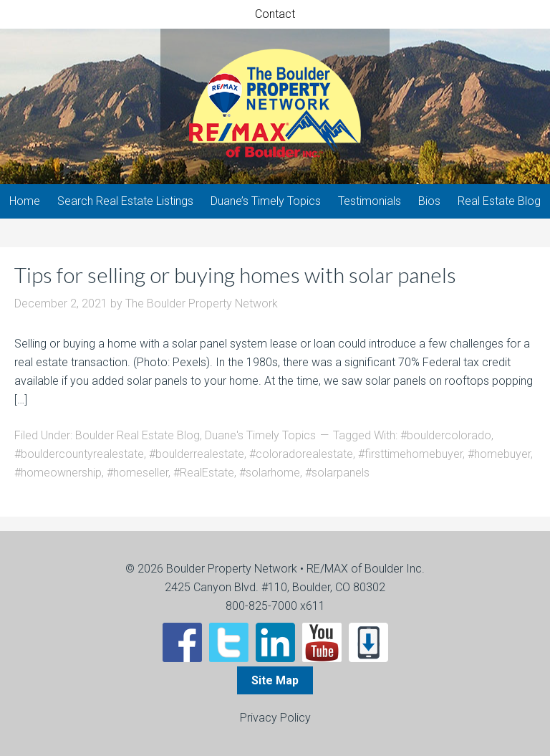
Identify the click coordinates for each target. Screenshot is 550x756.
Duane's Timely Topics (260, 435)
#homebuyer (499, 454)
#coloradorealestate (301, 454)
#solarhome (270, 473)
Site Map (275, 680)
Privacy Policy (275, 718)
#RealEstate (204, 473)
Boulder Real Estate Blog (137, 435)
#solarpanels (337, 473)
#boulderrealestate (197, 454)
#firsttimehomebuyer (410, 454)
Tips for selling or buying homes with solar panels (235, 274)
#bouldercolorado (446, 435)
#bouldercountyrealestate (79, 454)
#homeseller (137, 473)
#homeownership (58, 473)
